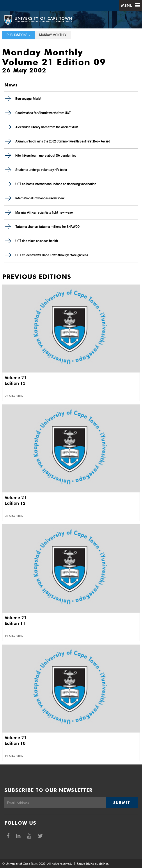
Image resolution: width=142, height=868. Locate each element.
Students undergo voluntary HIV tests (41, 170)
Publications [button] (18, 35)
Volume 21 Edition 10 (16, 740)
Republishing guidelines (93, 864)
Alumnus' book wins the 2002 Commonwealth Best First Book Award (63, 141)
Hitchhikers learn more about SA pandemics (46, 156)
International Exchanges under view (40, 198)
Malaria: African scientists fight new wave (44, 213)
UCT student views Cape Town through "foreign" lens (52, 255)
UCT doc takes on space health (37, 241)
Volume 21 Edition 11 (16, 620)
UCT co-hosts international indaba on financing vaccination (56, 184)
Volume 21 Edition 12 (16, 500)
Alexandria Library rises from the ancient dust (47, 127)
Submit (122, 803)
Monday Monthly (53, 35)
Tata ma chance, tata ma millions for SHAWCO (47, 227)
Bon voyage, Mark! (28, 99)
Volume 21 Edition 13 (16, 380)
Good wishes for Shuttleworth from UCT (43, 113)
